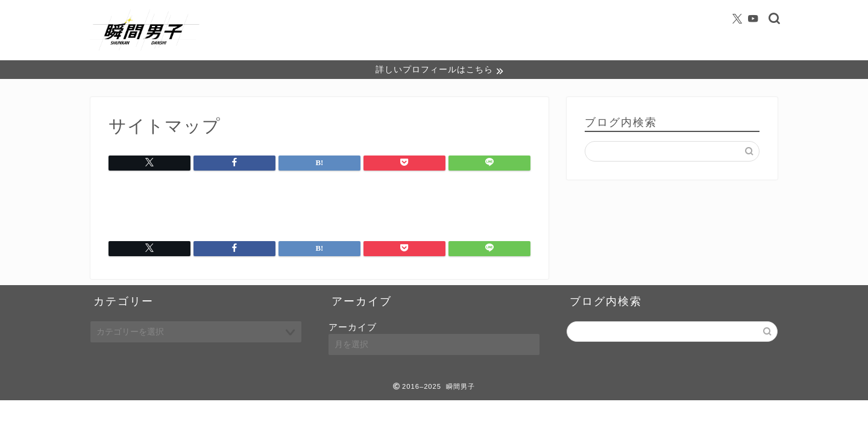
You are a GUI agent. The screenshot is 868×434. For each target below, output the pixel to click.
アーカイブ (353, 328)
